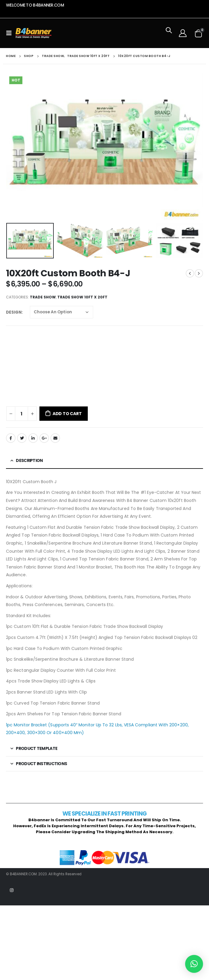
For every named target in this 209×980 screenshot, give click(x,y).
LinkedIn (33, 438)
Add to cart (67, 414)
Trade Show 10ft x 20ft (82, 297)
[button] (194, 964)
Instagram (12, 890)
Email (55, 438)
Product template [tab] (37, 748)
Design (14, 312)
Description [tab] (29, 460)
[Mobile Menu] (11, 33)
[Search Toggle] (169, 33)
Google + (44, 438)
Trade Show (43, 297)
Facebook (11, 438)
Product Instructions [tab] (41, 764)
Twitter (22, 438)
